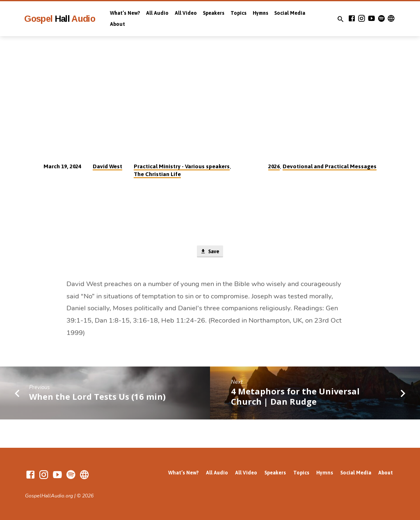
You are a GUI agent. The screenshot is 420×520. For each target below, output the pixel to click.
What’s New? (125, 13)
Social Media (290, 13)
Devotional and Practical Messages (330, 166)
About (118, 24)
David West (107, 166)
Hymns (260, 13)
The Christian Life (157, 174)
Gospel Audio (60, 19)
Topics (239, 13)
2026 (274, 166)
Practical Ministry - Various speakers (182, 166)
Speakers (214, 13)
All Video (186, 13)
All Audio (157, 13)
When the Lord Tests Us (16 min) (97, 397)
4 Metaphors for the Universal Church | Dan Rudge (295, 397)
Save (210, 252)
